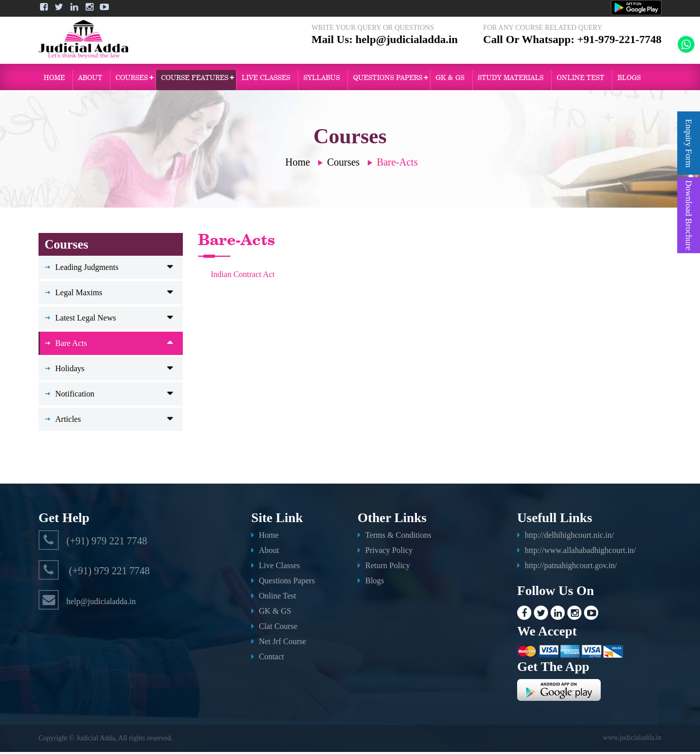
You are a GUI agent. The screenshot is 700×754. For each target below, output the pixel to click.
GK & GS (450, 80)
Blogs (629, 80)
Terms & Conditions (398, 537)
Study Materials (511, 80)
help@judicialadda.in (407, 47)
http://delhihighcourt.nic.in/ (569, 537)
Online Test (278, 598)
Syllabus (322, 80)
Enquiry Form (689, 143)
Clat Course (278, 628)
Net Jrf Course (282, 643)
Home (54, 80)
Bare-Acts (397, 164)
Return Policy (387, 567)
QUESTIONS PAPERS (388, 80)
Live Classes (266, 80)
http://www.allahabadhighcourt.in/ (580, 552)
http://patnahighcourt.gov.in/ (571, 567)
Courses (132, 80)
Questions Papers (287, 583)
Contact (271, 659)
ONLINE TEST (580, 80)
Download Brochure (689, 215)
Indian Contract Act (243, 276)
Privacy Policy (389, 552)
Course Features (195, 80)
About (90, 80)
